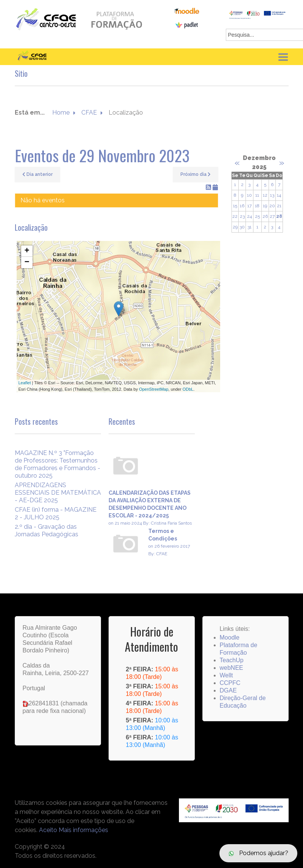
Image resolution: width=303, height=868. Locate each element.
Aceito (48, 830)
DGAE (228, 690)
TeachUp (232, 660)
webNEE (232, 668)
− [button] (27, 262)
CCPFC (230, 683)
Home (61, 113)
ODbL (188, 389)
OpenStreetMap (154, 389)
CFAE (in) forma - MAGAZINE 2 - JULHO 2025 (56, 513)
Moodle (230, 637)
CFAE (89, 113)
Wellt (226, 675)
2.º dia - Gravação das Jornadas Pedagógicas (47, 530)
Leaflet (25, 383)
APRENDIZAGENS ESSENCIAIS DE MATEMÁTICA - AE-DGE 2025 (58, 493)
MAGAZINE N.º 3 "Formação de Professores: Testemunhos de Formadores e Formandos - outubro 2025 (57, 464)
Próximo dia (196, 174)
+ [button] (27, 251)
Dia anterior (37, 174)
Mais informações (83, 830)
